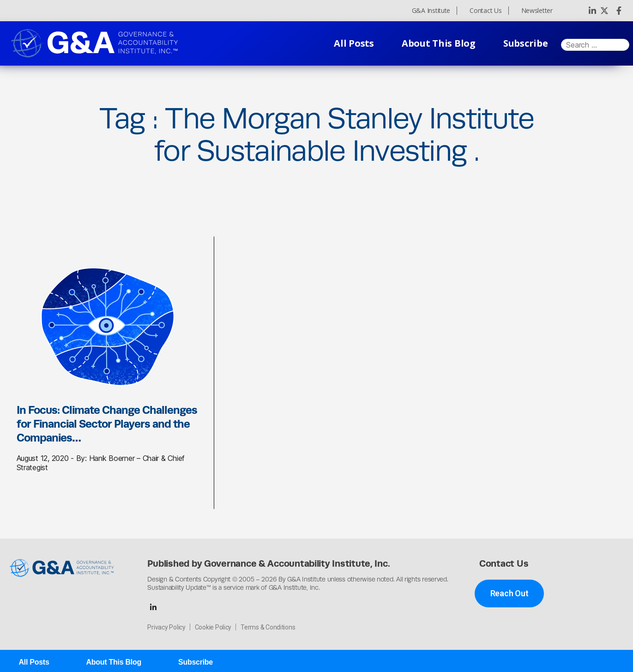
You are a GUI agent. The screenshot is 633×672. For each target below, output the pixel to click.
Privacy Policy (166, 627)
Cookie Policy (213, 627)
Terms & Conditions (268, 627)
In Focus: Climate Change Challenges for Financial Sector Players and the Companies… (107, 424)
